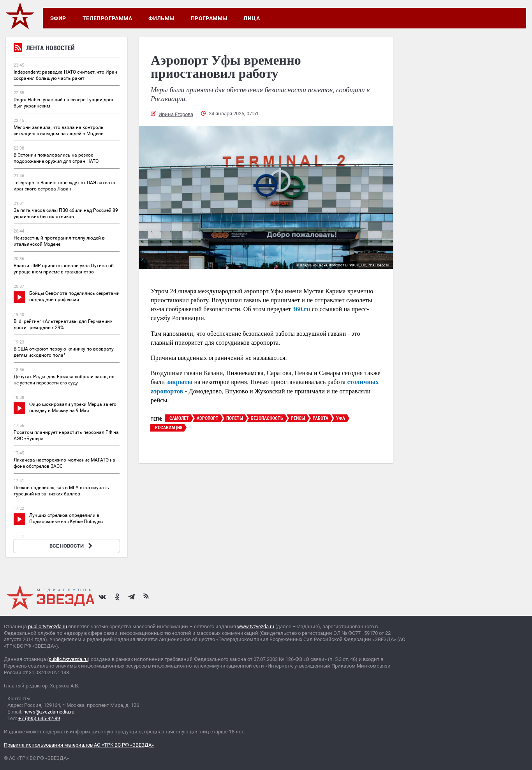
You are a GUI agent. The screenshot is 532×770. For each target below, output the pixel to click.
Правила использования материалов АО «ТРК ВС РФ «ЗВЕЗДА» (79, 745)
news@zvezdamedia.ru (49, 712)
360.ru (301, 309)
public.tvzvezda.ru (48, 626)
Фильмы (161, 18)
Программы (209, 18)
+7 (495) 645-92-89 (39, 718)
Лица (252, 18)
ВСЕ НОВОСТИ (72, 546)
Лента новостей (44, 49)
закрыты (179, 382)
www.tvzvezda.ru (256, 626)
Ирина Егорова (176, 114)
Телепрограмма (107, 18)
